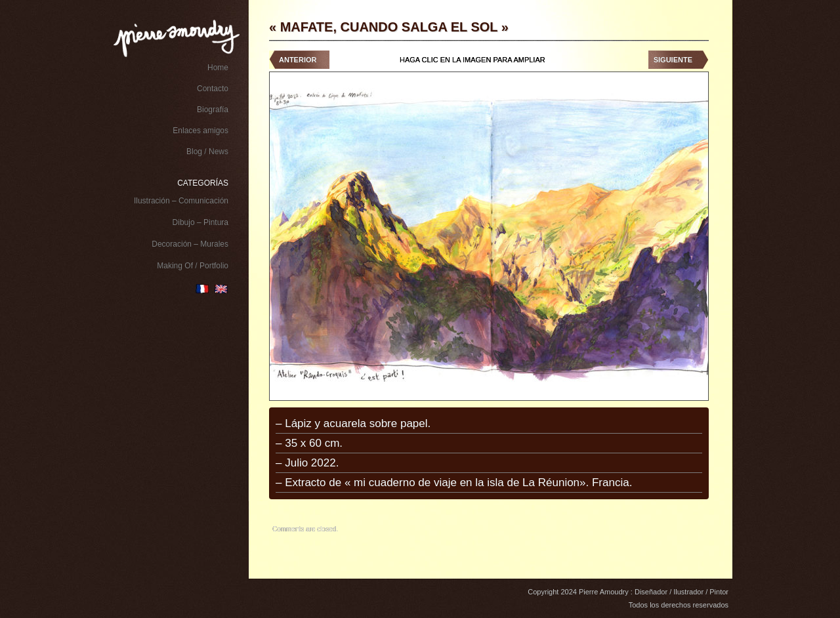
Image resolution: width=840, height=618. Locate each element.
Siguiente (673, 60)
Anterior (298, 60)
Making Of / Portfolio (193, 266)
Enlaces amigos (200, 131)
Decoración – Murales (190, 244)
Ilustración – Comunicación (181, 201)
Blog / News (207, 152)
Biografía (213, 110)
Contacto (213, 89)
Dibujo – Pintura (200, 222)
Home (218, 68)
